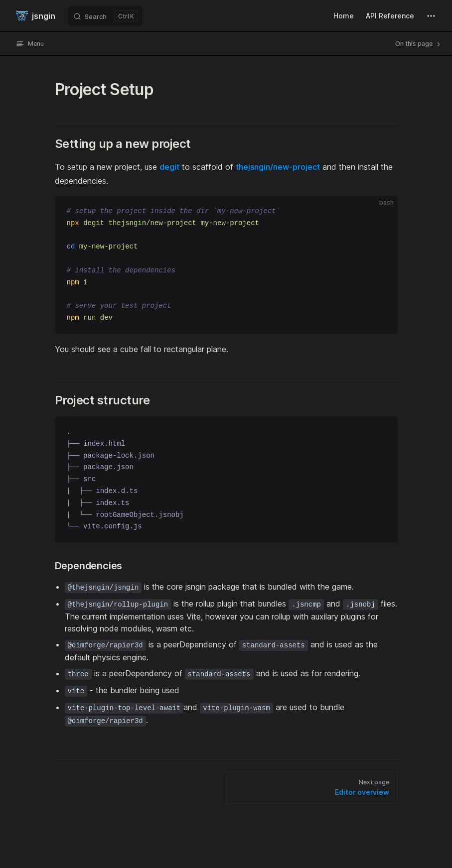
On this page (419, 44)
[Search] (105, 16)
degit (169, 167)
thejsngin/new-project (278, 167)
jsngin (36, 16)
